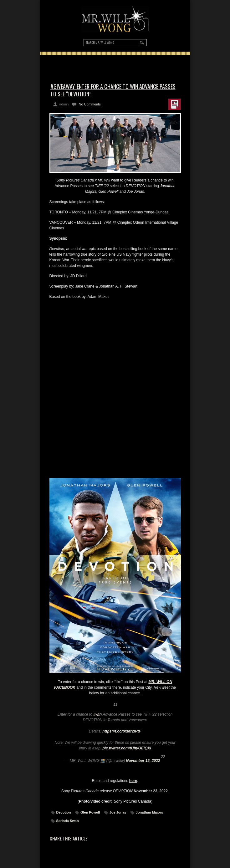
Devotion (64, 812)
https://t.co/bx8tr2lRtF (122, 731)
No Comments (89, 104)
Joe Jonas (118, 812)
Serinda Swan (68, 821)
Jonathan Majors (149, 812)
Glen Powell (90, 812)
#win (97, 714)
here (133, 781)
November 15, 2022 (143, 761)
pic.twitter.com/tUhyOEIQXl (127, 748)
